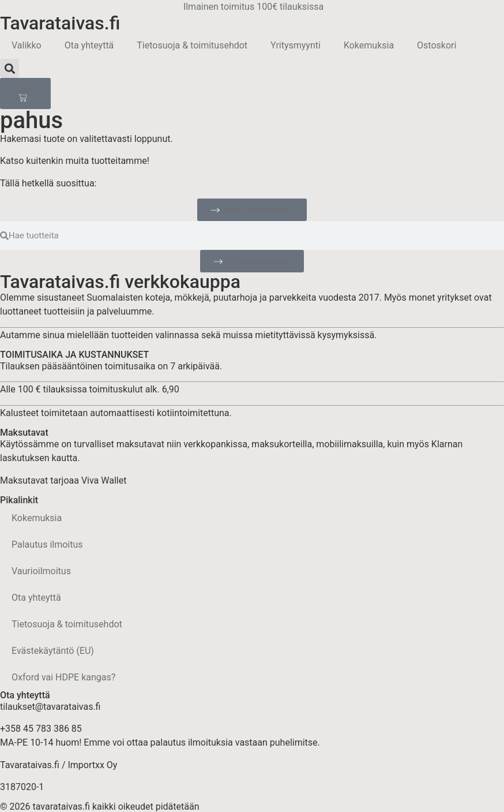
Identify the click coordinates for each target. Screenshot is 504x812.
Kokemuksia (369, 45)
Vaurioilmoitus (41, 571)
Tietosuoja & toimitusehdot (192, 45)
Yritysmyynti (296, 45)
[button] (10, 68)
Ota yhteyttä (89, 45)
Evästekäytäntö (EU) (53, 651)
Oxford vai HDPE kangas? (63, 677)
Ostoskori (437, 45)
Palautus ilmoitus (47, 545)
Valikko (27, 45)
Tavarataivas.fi (60, 23)
